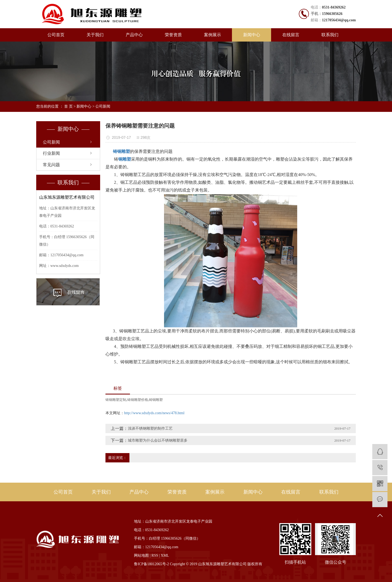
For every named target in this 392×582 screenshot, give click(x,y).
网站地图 (141, 555)
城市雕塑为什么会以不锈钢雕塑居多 (158, 440)
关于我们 (95, 35)
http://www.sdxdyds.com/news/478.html (154, 413)
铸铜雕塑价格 (138, 400)
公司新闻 (103, 106)
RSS (155, 555)
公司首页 (56, 35)
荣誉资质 (173, 35)
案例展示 (213, 35)
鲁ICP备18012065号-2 (151, 564)
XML (165, 555)
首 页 (68, 106)
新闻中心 (252, 35)
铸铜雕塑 (156, 400)
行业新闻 (51, 153)
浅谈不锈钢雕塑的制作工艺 (150, 428)
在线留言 (291, 35)
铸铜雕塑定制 (116, 400)
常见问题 (51, 165)
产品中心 (134, 35)
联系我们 (330, 35)
